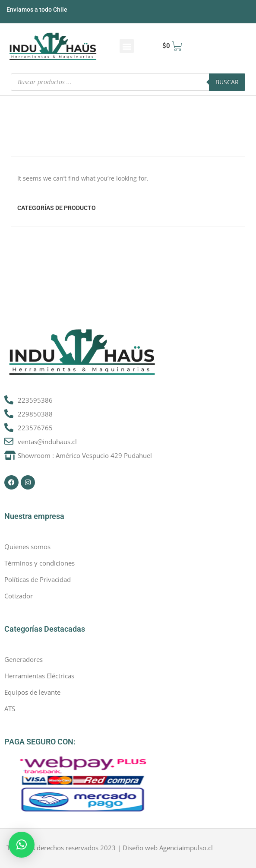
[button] (127, 46)
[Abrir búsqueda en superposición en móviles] (128, 82)
